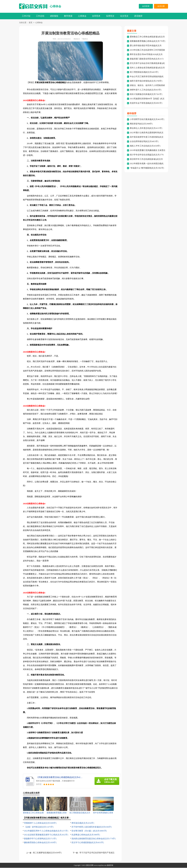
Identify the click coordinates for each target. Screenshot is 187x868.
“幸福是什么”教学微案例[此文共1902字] (147, 168)
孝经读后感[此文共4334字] (83, 823)
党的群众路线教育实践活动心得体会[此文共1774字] (94, 839)
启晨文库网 (89, 866)
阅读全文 (77, 39)
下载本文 (85, 39)
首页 (31, 23)
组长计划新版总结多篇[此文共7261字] (146, 94)
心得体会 (55, 6)
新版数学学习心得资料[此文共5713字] (40, 839)
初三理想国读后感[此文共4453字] (144, 72)
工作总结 (40, 16)
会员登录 (146, 6)
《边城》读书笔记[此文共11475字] (39, 827)
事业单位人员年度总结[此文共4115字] (146, 128)
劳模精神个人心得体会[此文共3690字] (40, 823)
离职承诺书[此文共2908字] (141, 124)
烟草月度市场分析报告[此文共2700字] (146, 81)
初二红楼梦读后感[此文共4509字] (47, 853)
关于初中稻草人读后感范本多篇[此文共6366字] (92, 827)
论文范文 (124, 16)
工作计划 (26, 16)
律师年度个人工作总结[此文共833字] (146, 90)
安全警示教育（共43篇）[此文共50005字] (89, 831)
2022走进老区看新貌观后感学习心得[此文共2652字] (46, 835)
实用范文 (110, 16)
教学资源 (68, 16)
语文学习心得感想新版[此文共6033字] (88, 843)
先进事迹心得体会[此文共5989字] (86, 835)
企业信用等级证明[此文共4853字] (144, 142)
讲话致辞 (138, 16)
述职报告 (54, 16)
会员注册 (161, 6)
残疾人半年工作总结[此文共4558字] (145, 146)
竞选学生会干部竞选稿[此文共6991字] (146, 103)
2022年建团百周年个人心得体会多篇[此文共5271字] (46, 831)
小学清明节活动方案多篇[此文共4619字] (147, 120)
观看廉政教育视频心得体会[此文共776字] (148, 41)
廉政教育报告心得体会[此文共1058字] (40, 843)
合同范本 (96, 16)
